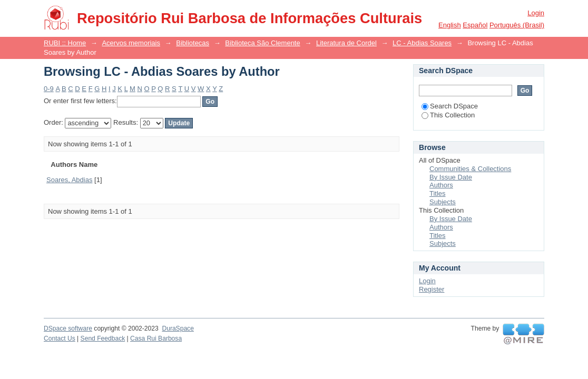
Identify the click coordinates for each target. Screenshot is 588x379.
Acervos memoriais (131, 43)
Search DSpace (450, 106)
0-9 (49, 89)
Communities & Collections (470, 169)
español (475, 25)
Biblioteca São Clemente (262, 43)
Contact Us (60, 338)
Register (432, 289)
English (450, 25)
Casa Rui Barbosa (156, 338)
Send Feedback (103, 338)
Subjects (443, 202)
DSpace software (68, 328)
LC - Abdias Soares (422, 43)
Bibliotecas (193, 43)
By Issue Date (451, 177)
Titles (438, 193)
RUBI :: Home (65, 43)
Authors (441, 185)
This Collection (448, 115)
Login (536, 13)
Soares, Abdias (69, 180)
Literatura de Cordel (346, 43)
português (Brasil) (517, 25)
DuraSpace (178, 328)
